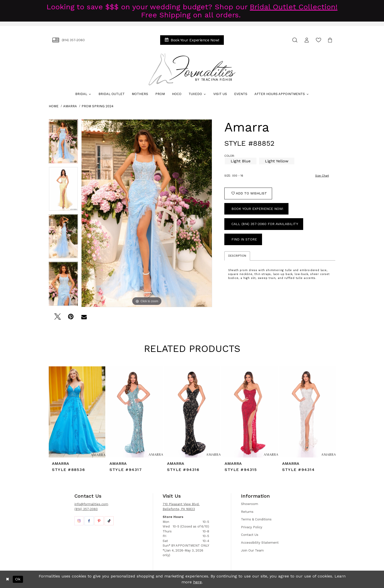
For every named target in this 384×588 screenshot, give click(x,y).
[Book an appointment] (192, 40)
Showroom (250, 504)
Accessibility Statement (260, 543)
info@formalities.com (91, 504)
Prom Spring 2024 (97, 106)
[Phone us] (69, 40)
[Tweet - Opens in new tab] (57, 318)
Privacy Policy (252, 527)
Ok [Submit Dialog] (18, 579)
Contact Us (250, 535)
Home (54, 106)
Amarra (70, 106)
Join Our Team (252, 550)
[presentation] (77, 412)
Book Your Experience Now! (257, 209)
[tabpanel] (63, 143)
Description (237, 256)
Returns (247, 512)
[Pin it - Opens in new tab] (71, 318)
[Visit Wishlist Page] (318, 40)
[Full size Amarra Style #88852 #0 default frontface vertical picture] (147, 213)
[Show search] (295, 40)
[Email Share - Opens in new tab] (84, 318)
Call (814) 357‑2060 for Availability (265, 224)
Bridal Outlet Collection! (294, 7)
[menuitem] (69, 40)
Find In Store (244, 239)
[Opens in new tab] (79, 521)
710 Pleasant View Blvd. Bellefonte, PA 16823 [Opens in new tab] (181, 507)
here (198, 582)
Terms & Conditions (256, 519)
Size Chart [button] (322, 176)
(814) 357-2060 (86, 509)
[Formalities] (192, 69)
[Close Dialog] (7, 579)
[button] (307, 40)
